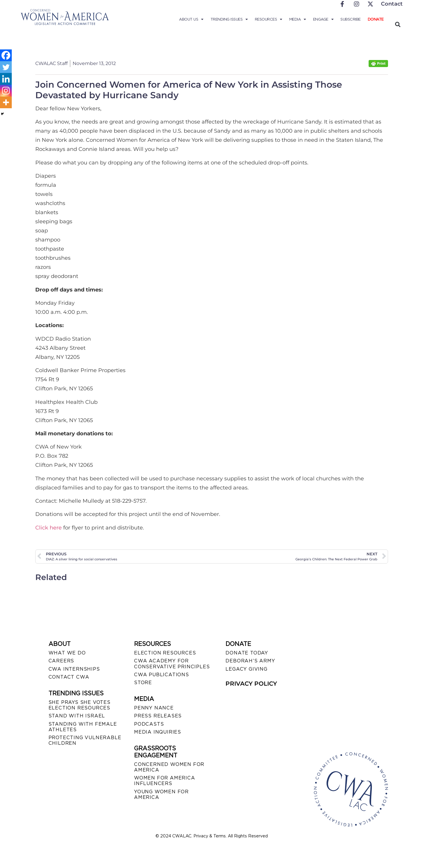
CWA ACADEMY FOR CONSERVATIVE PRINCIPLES (172, 664)
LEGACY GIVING (246, 669)
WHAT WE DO (67, 653)
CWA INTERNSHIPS (74, 669)
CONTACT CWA (69, 677)
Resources (269, 19)
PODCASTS (149, 724)
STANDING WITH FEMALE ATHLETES (83, 727)
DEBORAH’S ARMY (250, 661)
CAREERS (61, 661)
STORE (143, 683)
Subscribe (351, 19)
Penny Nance (154, 708)
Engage (323, 19)
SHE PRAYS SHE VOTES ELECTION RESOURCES (80, 705)
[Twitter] (6, 67)
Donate (376, 19)
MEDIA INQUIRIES (158, 732)
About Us (191, 19)
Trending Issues (229, 19)
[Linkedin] (6, 79)
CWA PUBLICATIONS (162, 675)
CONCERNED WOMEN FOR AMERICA (169, 767)
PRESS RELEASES (158, 716)
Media (298, 19)
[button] (398, 24)
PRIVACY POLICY (251, 684)
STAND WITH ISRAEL (77, 716)
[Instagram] (6, 91)
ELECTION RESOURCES (165, 653)
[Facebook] (6, 55)
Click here (49, 528)
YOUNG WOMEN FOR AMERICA (161, 794)
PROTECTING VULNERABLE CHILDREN (85, 740)
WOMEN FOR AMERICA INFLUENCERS (165, 781)
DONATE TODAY (247, 653)
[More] (6, 102)
